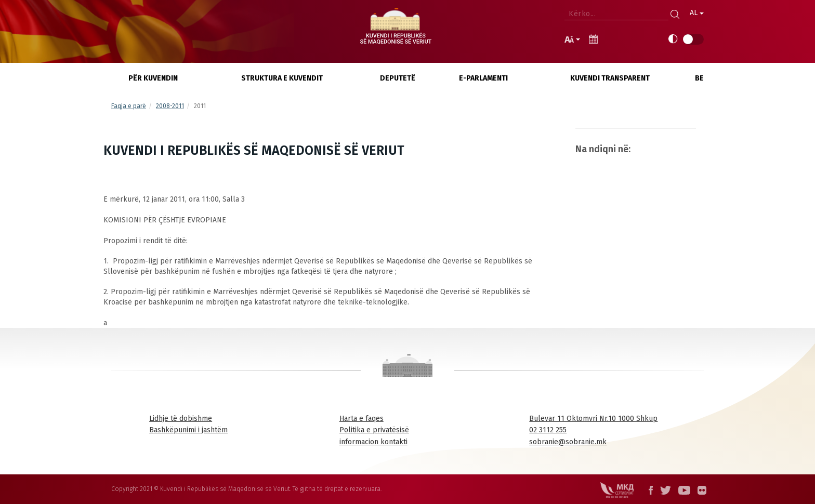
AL (697, 13)
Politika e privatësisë (374, 430)
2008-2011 (170, 106)
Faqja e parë (129, 106)
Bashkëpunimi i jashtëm (188, 430)
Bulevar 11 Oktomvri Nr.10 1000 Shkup (593, 419)
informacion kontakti (373, 442)
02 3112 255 (548, 430)
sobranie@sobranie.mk (568, 442)
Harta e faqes (362, 419)
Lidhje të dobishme (181, 419)
